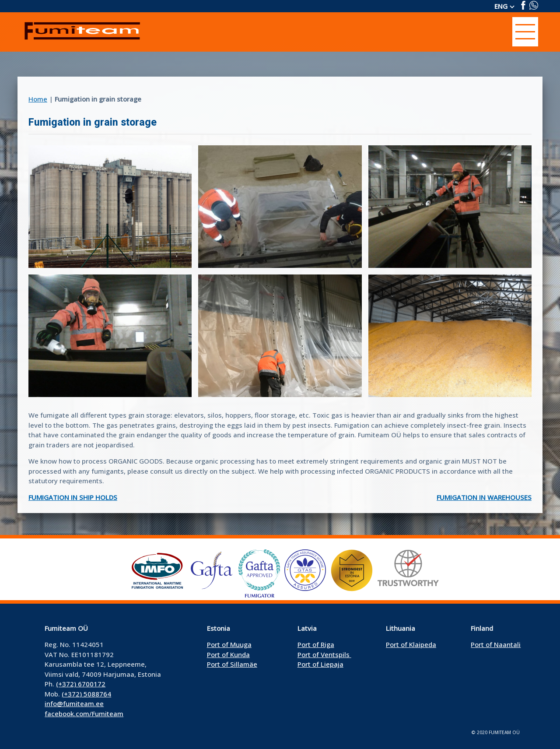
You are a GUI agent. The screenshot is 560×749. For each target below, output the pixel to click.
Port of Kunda (228, 654)
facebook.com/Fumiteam (84, 714)
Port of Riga (316, 644)
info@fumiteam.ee (74, 703)
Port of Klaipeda (411, 644)
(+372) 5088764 (86, 694)
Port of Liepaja (320, 664)
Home (38, 99)
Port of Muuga (229, 644)
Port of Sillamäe (232, 664)
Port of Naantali (496, 644)
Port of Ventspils (324, 654)
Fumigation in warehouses (484, 497)
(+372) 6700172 (81, 684)
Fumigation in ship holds (73, 497)
